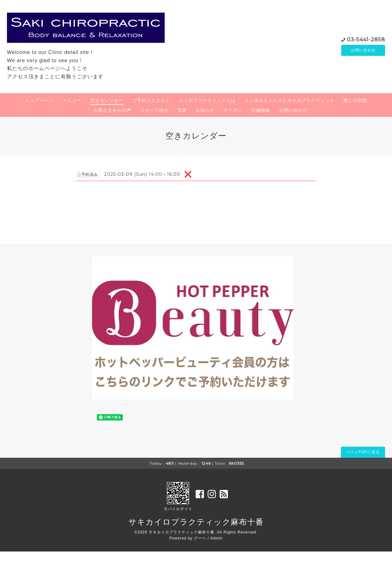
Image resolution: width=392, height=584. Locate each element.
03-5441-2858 (366, 39)
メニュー (72, 100)
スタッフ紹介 (154, 110)
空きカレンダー (107, 100)
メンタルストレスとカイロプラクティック (290, 100)
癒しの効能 (355, 100)
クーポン (233, 110)
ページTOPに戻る (363, 452)
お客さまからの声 (112, 110)
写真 (182, 110)
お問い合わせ (363, 50)
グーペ (200, 538)
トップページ (39, 100)
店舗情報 (261, 110)
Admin (216, 538)
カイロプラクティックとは (207, 100)
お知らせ (205, 110)
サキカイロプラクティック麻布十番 (196, 522)
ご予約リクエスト (151, 100)
